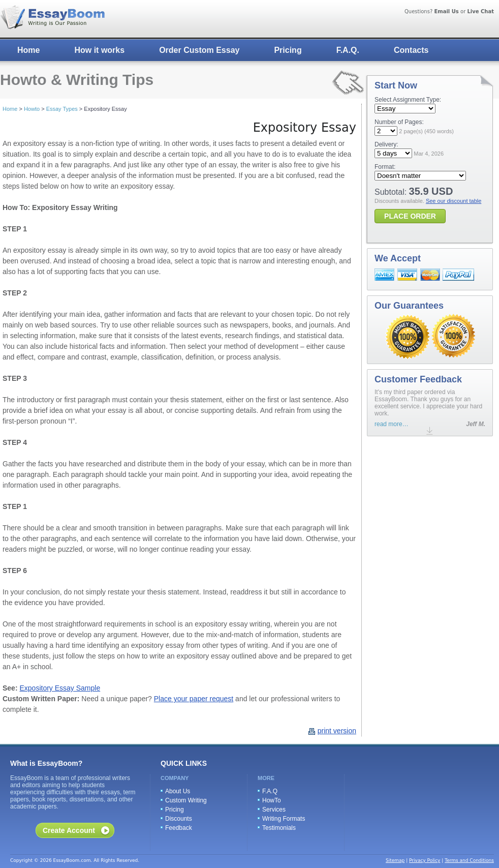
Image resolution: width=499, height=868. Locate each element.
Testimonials (279, 828)
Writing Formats (284, 819)
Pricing (288, 50)
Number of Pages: (399, 122)
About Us (178, 791)
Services (274, 810)
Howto (32, 109)
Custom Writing (186, 800)
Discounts (179, 819)
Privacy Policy (425, 860)
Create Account (69, 830)
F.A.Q (270, 791)
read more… (392, 424)
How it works (99, 50)
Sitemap (395, 860)
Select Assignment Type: (408, 100)
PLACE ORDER (410, 216)
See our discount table (454, 201)
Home (28, 50)
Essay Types (62, 109)
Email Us (446, 11)
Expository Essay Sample (60, 688)
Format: (385, 167)
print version (337, 731)
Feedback (179, 828)
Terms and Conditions (469, 860)
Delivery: (386, 144)
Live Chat (480, 11)
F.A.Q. (348, 50)
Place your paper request (194, 699)
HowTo (272, 800)
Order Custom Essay (199, 50)
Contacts (411, 50)
